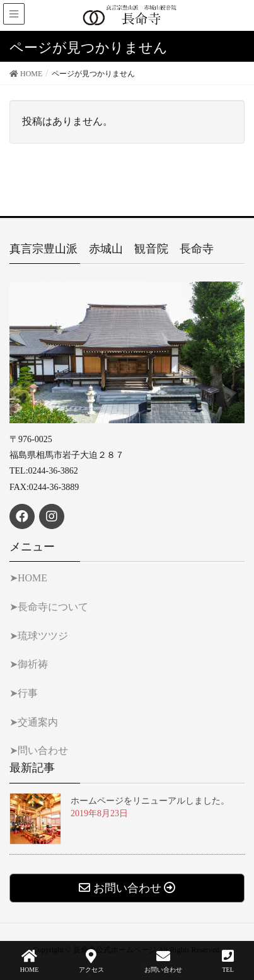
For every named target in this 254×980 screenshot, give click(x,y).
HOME (29, 961)
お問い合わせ (163, 961)
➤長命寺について (49, 607)
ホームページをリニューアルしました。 (150, 801)
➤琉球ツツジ (39, 636)
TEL (228, 961)
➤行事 (24, 693)
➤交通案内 (34, 722)
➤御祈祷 (29, 664)
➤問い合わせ (39, 750)
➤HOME (28, 578)
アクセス (91, 961)
